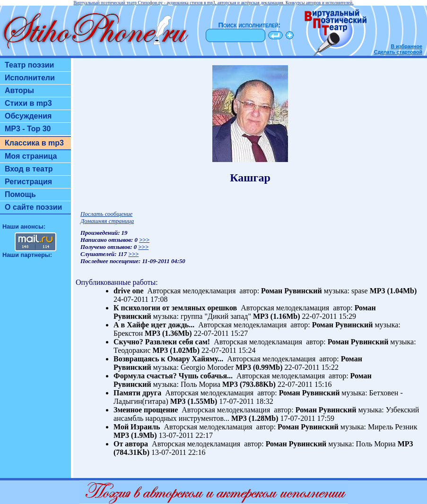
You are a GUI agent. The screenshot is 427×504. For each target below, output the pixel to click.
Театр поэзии (29, 65)
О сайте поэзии (33, 207)
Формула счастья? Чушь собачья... (173, 376)
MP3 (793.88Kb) (249, 384)
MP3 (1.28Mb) (255, 418)
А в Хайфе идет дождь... (154, 325)
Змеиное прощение (146, 410)
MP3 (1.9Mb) (135, 435)
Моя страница (31, 156)
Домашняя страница (107, 221)
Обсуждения (28, 116)
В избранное (406, 46)
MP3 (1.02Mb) (176, 350)
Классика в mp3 (34, 143)
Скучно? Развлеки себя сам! (162, 342)
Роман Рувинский (292, 291)
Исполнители (30, 78)
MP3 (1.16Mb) (277, 316)
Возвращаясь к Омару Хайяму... (168, 359)
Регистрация (28, 182)
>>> (144, 240)
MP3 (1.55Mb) (194, 401)
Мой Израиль (137, 427)
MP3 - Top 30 (28, 129)
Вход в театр (29, 169)
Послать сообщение (106, 214)
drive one (129, 291)
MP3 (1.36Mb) (168, 333)
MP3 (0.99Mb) (259, 367)
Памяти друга (137, 393)
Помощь (20, 194)
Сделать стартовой (398, 52)
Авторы (19, 90)
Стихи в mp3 (28, 103)
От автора (131, 444)
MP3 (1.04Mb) (393, 291)
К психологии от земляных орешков (175, 308)
